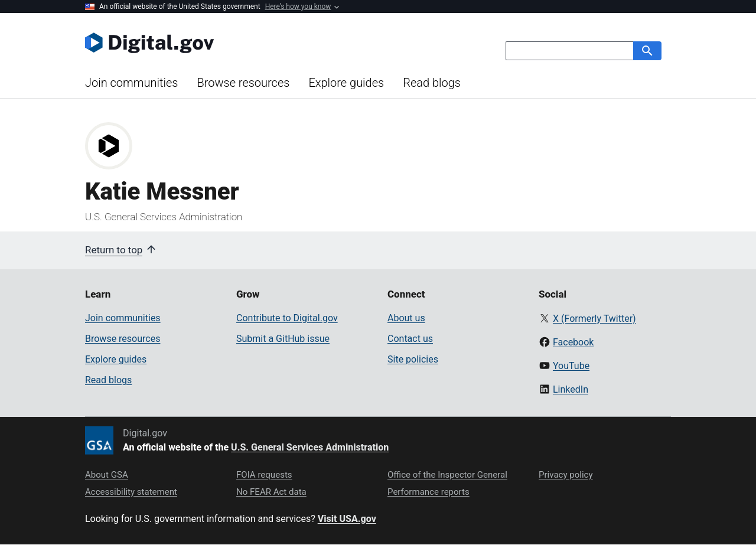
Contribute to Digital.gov (287, 318)
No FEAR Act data (271, 492)
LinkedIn (571, 389)
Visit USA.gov (347, 519)
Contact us (410, 339)
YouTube (571, 366)
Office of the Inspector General (447, 475)
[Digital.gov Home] (232, 43)
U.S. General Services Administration (310, 447)
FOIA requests (264, 475)
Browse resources (243, 83)
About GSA (107, 475)
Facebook (573, 342)
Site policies (413, 359)
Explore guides (346, 83)
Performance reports (428, 492)
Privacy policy (566, 475)
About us (406, 318)
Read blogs (432, 83)
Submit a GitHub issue (283, 339)
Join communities (131, 83)
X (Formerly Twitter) (594, 319)
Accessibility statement (131, 492)
